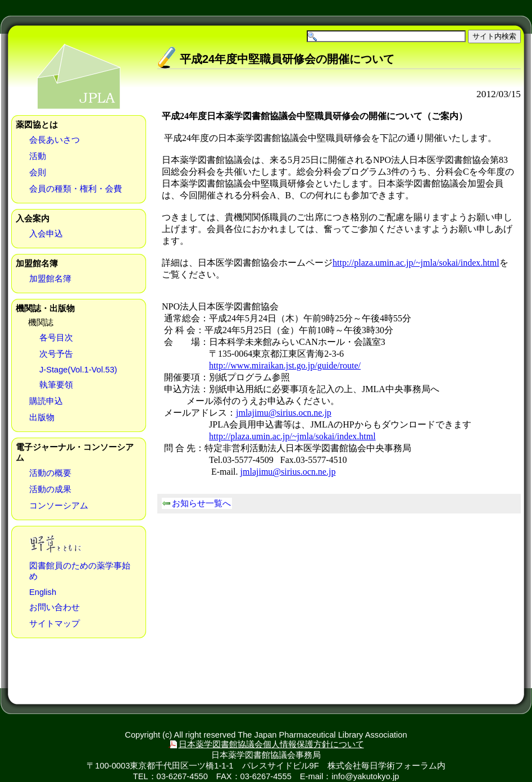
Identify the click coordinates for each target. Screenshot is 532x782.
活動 (38, 156)
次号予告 (56, 354)
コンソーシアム (59, 506)
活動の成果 (50, 489)
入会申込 (46, 234)
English (43, 592)
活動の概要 (50, 473)
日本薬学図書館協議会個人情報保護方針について (271, 744)
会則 (38, 172)
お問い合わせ (54, 607)
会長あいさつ (54, 140)
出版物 (42, 417)
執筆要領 (56, 385)
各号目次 (56, 338)
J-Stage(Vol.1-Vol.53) (78, 370)
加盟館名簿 (50, 279)
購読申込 (46, 401)
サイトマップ (54, 624)
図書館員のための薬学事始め (80, 571)
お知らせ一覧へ (201, 503)
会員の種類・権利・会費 (76, 189)
